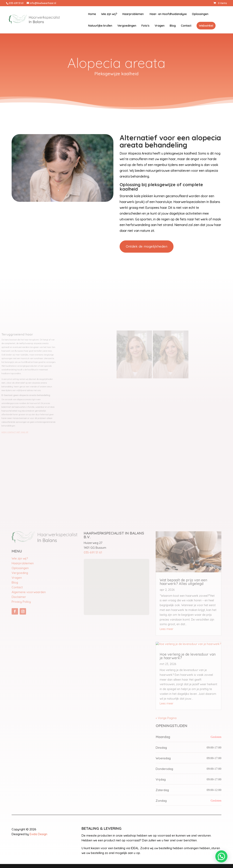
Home (92, 14)
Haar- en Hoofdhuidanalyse (168, 14)
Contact (186, 26)
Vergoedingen (127, 26)
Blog (173, 26)
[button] (221, 856)
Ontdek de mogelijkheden (147, 246)
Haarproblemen (133, 14)
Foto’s (145, 26)
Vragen (160, 26)
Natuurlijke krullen (100, 26)
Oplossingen (200, 14)
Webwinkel (206, 26)
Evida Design (38, 834)
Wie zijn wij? (109, 14)
